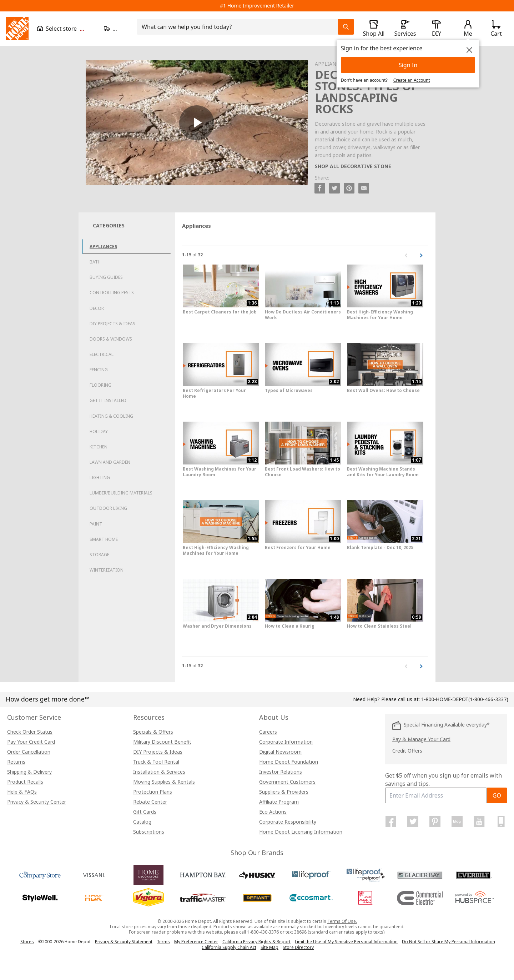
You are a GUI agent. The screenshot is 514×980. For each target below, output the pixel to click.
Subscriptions (149, 832)
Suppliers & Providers (284, 792)
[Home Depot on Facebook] (391, 821)
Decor (97, 308)
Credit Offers (407, 751)
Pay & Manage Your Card (421, 739)
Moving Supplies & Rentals (164, 782)
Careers (268, 732)
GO (497, 795)
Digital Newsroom (280, 752)
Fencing (99, 370)
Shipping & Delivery (29, 772)
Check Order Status (30, 732)
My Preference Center (196, 942)
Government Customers (287, 782)
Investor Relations (281, 772)
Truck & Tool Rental (156, 762)
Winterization (107, 570)
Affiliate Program (279, 802)
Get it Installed (108, 400)
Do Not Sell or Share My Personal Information (449, 942)
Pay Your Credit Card (31, 742)
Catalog (142, 822)
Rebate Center (150, 802)
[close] (469, 50)
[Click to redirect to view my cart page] (496, 29)
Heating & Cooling (111, 416)
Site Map (269, 948)
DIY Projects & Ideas (112, 324)
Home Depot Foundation (289, 762)
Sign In (408, 65)
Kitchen (99, 447)
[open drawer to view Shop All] (374, 29)
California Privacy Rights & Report (256, 942)
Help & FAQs (22, 792)
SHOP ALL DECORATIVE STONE (353, 166)
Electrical (102, 354)
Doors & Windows (111, 339)
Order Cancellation (29, 752)
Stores (27, 942)
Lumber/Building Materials (121, 493)
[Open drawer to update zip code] (116, 29)
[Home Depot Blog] (457, 821)
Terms (163, 942)
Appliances (103, 247)
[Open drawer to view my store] (66, 29)
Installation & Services (159, 772)
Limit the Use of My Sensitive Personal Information (346, 942)
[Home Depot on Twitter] (413, 821)
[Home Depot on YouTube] (479, 821)
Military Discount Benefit (162, 742)
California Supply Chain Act (229, 947)
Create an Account (412, 80)
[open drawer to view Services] (405, 29)
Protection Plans (153, 792)
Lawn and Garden (110, 462)
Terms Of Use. (342, 921)
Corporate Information (286, 742)
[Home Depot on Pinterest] (435, 821)
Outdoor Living (108, 508)
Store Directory (298, 948)
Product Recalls (25, 782)
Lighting (100, 478)
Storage (99, 555)
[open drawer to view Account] (468, 29)
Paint (96, 524)
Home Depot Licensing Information (301, 832)
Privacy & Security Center (37, 802)
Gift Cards (145, 812)
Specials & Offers (153, 732)
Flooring (100, 385)
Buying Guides (106, 277)
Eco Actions (273, 812)
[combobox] (240, 27)
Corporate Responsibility (288, 822)
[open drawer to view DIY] (437, 29)
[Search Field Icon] (346, 27)
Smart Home (104, 539)
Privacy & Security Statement (124, 942)
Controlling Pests (112, 293)
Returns (16, 762)
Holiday (99, 431)
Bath (95, 262)
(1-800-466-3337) (465, 699)
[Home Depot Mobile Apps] (501, 821)
